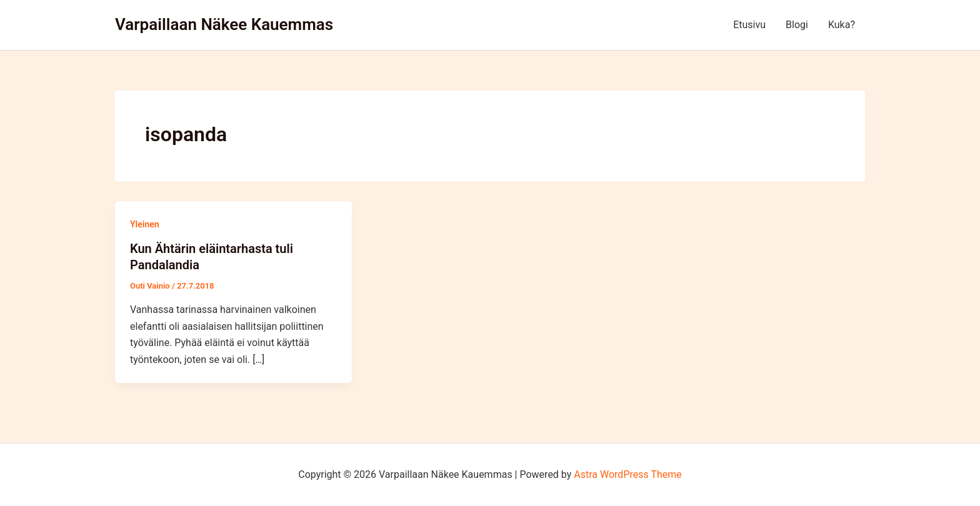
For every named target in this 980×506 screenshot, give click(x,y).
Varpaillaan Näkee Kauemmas (224, 24)
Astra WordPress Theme (627, 474)
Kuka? (842, 25)
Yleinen (145, 224)
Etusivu (749, 25)
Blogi (797, 25)
